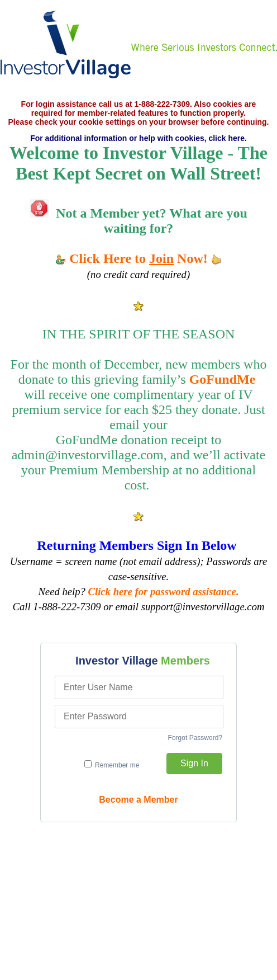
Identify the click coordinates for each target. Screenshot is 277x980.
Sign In (194, 763)
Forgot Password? (195, 738)
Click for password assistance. (164, 592)
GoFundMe (223, 379)
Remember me (112, 765)
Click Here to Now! (138, 258)
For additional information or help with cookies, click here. (138, 138)
